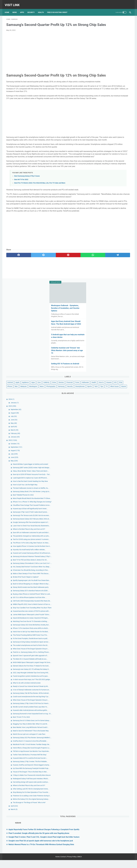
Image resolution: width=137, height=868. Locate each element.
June (105, 180)
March (106, 190)
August (106, 173)
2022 (104, 201)
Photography (103, 139)
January (106, 163)
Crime (115, 122)
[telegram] (81, 292)
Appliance (117, 118)
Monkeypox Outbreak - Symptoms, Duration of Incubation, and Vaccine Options (113, 41)
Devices (122, 122)
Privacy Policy (72, 865)
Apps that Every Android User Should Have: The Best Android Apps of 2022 (114, 57)
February (107, 194)
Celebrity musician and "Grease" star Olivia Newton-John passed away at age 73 (114, 86)
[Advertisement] (48, 53)
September (107, 170)
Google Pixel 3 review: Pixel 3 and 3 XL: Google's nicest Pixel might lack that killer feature (114, 830)
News (16, 9)
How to (101, 130)
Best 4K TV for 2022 (21, 209)
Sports (113, 143)
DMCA (80, 865)
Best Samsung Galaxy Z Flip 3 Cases (27, 206)
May (105, 183)
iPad (121, 130)
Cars (100, 122)
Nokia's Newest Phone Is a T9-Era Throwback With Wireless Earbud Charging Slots (113, 848)
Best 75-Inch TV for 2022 (113, 642)
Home (8, 9)
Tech (119, 143)
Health (42, 9)
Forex (109, 126)
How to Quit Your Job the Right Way (116, 259)
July (105, 177)
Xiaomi (117, 147)
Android (101, 118)
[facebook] (15, 292)
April (105, 187)
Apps (24, 9)
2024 (103, 160)
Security (33, 9)
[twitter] (31, 292)
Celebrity (108, 122)
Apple (109, 118)
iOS (115, 130)
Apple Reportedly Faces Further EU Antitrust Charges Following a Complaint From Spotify (114, 815)
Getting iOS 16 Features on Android (113, 100)
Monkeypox (117, 135)
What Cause (107, 147)
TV (100, 147)
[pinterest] (48, 292)
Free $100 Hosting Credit (59, 9)
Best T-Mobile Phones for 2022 (115, 274)
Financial (102, 126)
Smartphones (103, 143)
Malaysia (107, 135)
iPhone (127, 130)
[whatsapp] (65, 292)
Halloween (118, 126)
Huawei (109, 130)
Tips (125, 143)
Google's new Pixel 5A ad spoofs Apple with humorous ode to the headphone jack (115, 839)
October (106, 204)
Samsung (114, 139)
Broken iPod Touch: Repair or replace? (117, 409)
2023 (104, 166)
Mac (100, 135)
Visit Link (14, 3)
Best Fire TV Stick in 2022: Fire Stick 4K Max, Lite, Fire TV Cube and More (40, 213)
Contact (63, 865)
